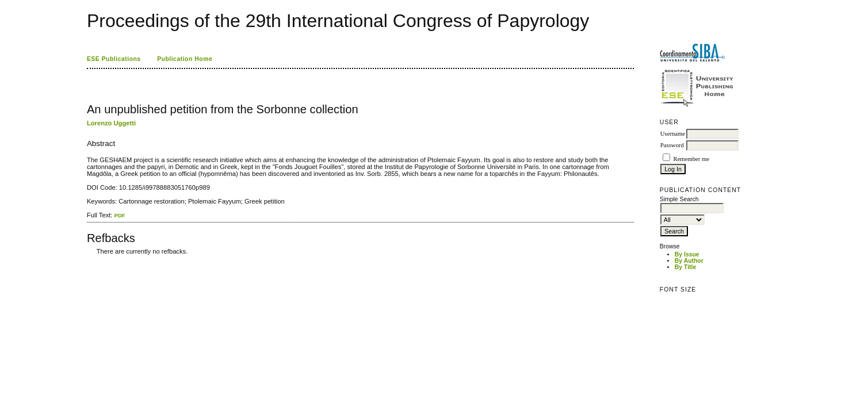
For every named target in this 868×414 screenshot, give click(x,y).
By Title (685, 267)
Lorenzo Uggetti (111, 123)
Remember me (691, 159)
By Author (689, 261)
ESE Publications (114, 59)
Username (673, 134)
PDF (120, 215)
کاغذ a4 (88, 260)
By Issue (687, 254)
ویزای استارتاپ (90, 260)
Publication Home (185, 59)
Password (672, 145)
